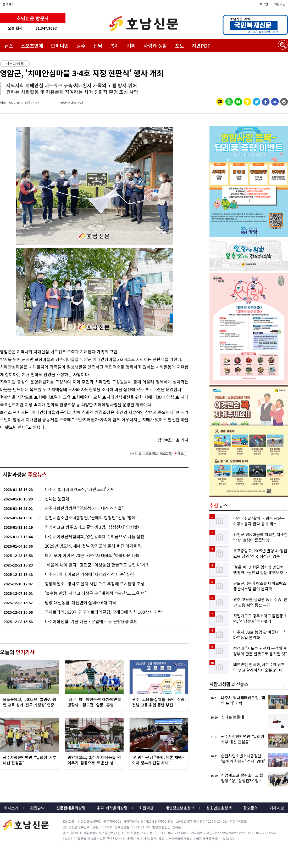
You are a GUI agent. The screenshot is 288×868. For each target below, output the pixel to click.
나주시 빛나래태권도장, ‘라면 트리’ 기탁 (80, 489)
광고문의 (251, 808)
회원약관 (146, 808)
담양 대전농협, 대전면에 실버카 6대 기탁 (81, 603)
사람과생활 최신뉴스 (229, 684)
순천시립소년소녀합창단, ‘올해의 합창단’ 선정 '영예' (91, 518)
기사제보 (277, 808)
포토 (179, 45)
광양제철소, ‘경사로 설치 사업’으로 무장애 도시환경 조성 (95, 584)
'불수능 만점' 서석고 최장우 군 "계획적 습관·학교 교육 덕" (96, 593)
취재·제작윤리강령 (112, 808)
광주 (81, 45)
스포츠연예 (32, 45)
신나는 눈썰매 (57, 499)
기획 (131, 45)
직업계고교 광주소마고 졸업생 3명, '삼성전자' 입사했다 (93, 527)
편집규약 (37, 808)
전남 (98, 45)
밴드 (244, 9)
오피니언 (60, 45)
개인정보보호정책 (180, 808)
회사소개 (11, 808)
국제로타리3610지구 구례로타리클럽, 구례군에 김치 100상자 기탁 (103, 612)
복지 (114, 45)
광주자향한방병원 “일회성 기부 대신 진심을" (84, 508)
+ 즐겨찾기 (7, 4)
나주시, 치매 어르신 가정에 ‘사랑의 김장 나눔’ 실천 (89, 574)
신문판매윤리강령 (71, 808)
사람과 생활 (155, 45)
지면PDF (201, 45)
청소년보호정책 (219, 808)
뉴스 (8, 45)
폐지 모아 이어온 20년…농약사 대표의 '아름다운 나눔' (93, 555)
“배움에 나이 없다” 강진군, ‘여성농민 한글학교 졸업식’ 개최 (97, 565)
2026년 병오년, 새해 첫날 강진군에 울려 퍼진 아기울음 (93, 546)
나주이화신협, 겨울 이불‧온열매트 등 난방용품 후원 (91, 621)
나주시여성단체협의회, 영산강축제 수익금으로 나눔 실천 (95, 537)
